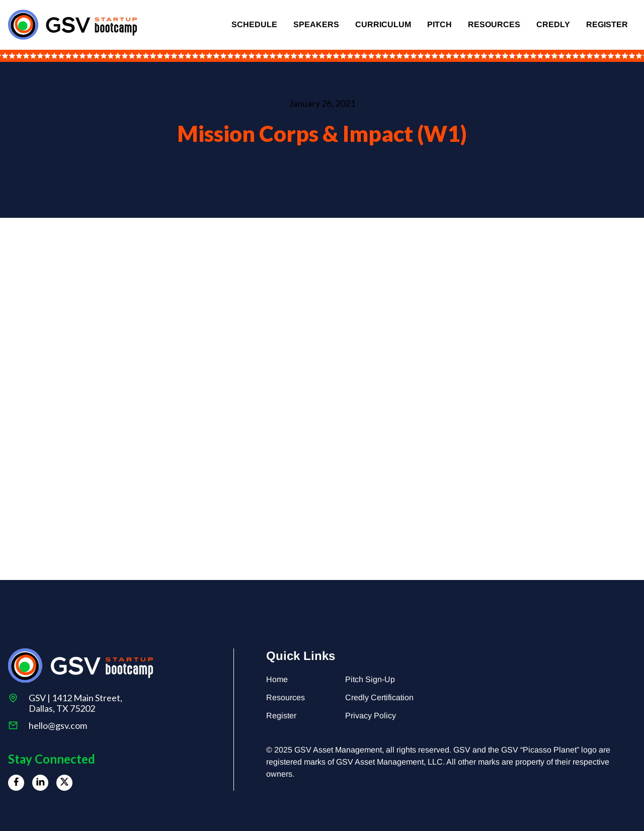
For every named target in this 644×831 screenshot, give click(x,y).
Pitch (439, 24)
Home (277, 679)
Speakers (316, 24)
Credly (553, 24)
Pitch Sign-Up (370, 679)
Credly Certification (379, 697)
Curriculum (383, 24)
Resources (494, 24)
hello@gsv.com (58, 726)
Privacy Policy (371, 716)
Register (607, 24)
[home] (72, 25)
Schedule (254, 24)
